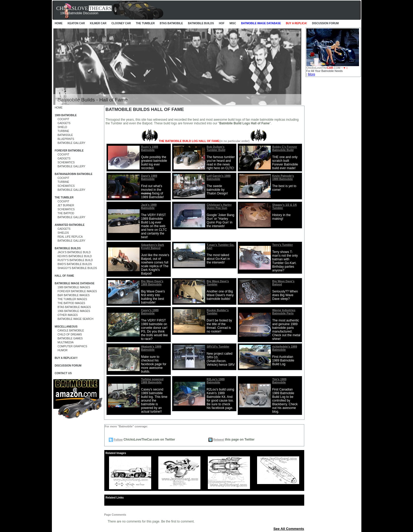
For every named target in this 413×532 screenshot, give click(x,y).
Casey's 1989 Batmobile (150, 312)
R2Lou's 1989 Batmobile (216, 381)
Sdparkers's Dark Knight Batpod (153, 246)
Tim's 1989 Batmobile (279, 381)
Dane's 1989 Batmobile (149, 177)
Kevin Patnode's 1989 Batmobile (283, 177)
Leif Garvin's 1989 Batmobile (219, 177)
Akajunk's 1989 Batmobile (151, 348)
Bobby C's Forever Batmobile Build (285, 148)
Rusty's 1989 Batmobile (150, 148)
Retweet (219, 440)
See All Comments (289, 529)
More (311, 74)
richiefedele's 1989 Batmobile (285, 348)
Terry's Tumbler (283, 245)
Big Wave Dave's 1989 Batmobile (152, 283)
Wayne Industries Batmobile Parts (284, 312)
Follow (118, 440)
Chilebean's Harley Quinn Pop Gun (219, 206)
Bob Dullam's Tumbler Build (216, 148)
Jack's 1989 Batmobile (149, 206)
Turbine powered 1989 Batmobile (152, 381)
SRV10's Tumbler (218, 346)
